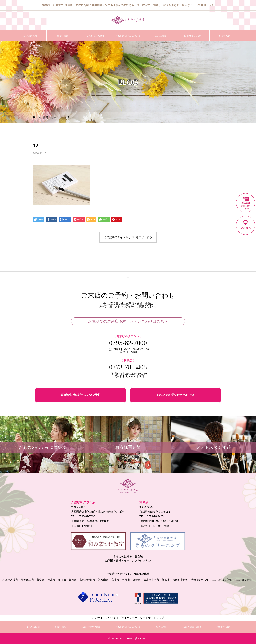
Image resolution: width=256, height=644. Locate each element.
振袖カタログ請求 (193, 36)
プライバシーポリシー (132, 618)
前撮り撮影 (63, 36)
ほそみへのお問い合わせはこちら (176, 395)
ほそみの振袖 (30, 36)
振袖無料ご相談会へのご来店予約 (80, 395)
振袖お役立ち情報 (95, 36)
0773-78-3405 (128, 367)
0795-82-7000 (128, 343)
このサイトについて (104, 618)
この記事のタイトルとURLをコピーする (128, 237)
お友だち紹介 (226, 36)
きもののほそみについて (128, 36)
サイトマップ (156, 618)
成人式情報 (161, 36)
